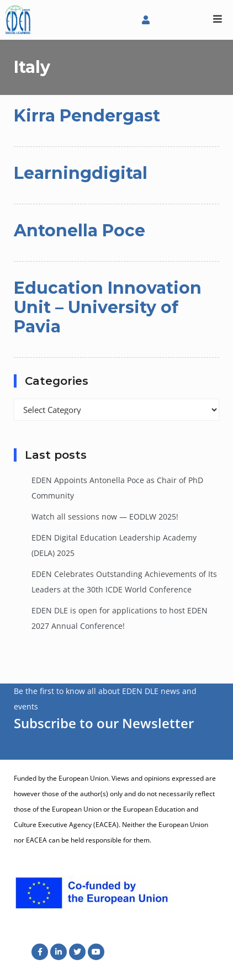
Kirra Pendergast (87, 116)
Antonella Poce (80, 231)
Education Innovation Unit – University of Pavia (108, 307)
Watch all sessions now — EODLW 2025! (105, 517)
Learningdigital (81, 173)
